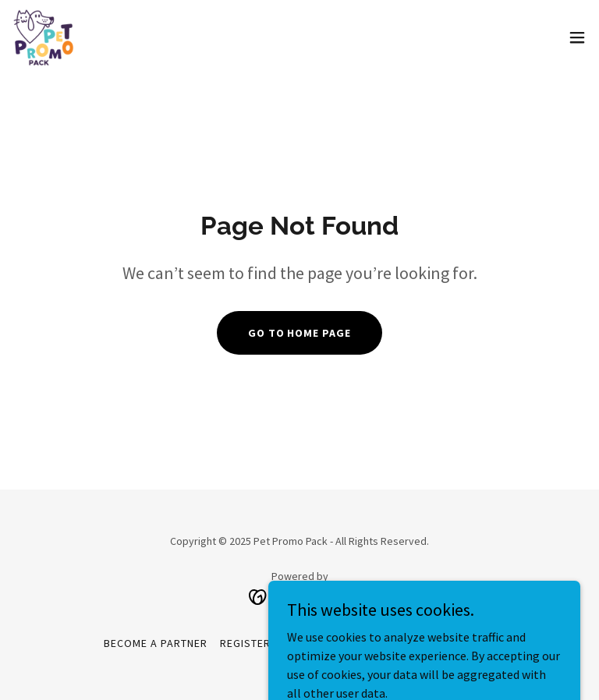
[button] (577, 37)
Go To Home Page (300, 333)
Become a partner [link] (156, 643)
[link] (44, 37)
